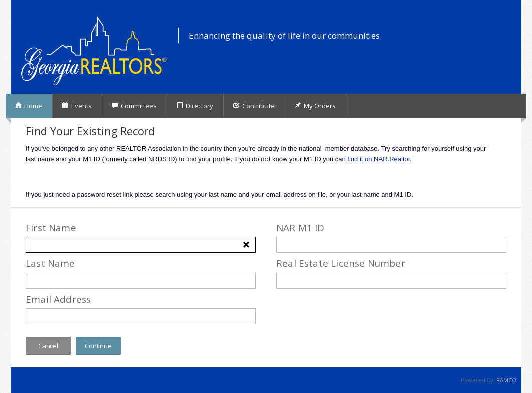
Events (77, 106)
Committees (134, 106)
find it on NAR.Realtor (378, 159)
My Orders (315, 106)
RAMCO (506, 380)
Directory (195, 106)
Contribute (254, 106)
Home (28, 106)
